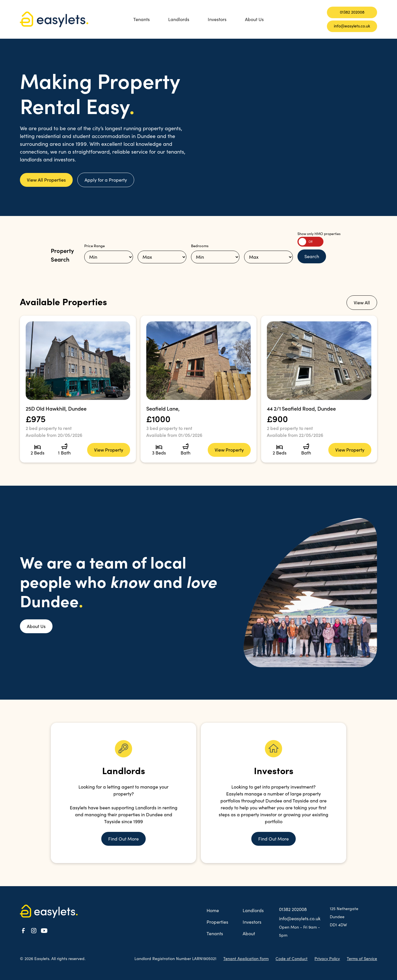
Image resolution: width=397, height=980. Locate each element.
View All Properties (46, 180)
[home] (57, 19)
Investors (217, 19)
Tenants (142, 19)
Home (213, 910)
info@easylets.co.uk (352, 26)
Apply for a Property (106, 180)
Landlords (179, 19)
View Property (109, 450)
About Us (254, 19)
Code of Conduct (292, 958)
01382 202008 (352, 12)
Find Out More (123, 839)
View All (362, 302)
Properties (217, 922)
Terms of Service (362, 958)
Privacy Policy (327, 958)
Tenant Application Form (246, 958)
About (249, 933)
